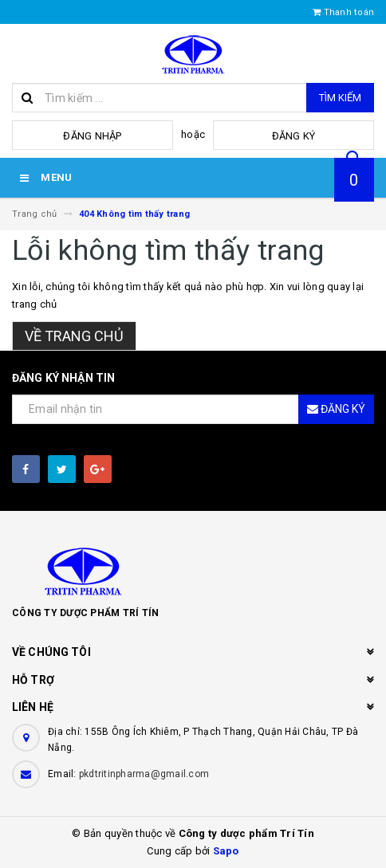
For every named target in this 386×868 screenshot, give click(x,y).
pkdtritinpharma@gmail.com (144, 774)
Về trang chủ (74, 336)
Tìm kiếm (340, 98)
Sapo (226, 851)
